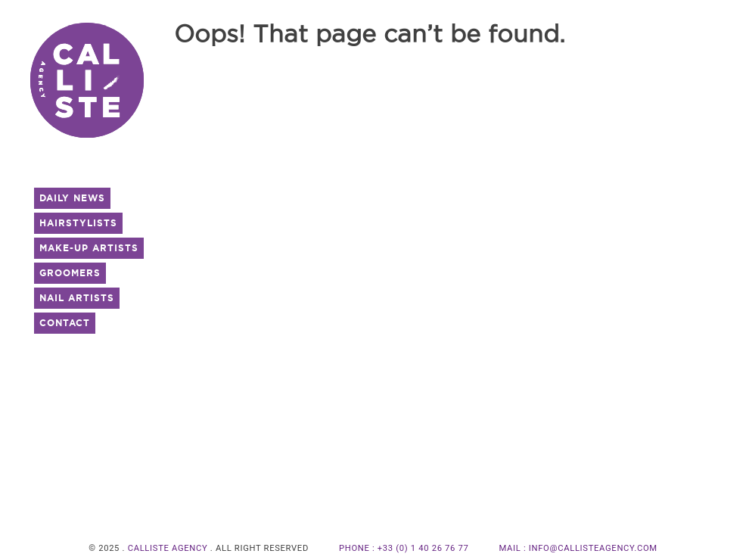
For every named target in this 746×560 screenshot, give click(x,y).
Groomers (70, 273)
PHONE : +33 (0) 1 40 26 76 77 (404, 548)
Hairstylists (78, 223)
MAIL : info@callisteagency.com (578, 548)
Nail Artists (77, 298)
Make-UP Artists (89, 248)
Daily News (72, 198)
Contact (65, 323)
